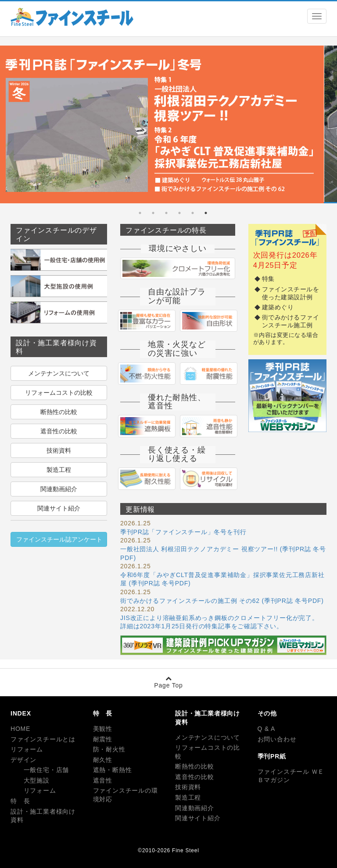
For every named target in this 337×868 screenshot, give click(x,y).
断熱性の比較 (59, 412)
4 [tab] (166, 213)
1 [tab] (206, 213)
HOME (20, 729)
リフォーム (27, 749)
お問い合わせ (277, 739)
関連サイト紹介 (59, 508)
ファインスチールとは (43, 739)
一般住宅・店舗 (40, 770)
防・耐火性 (109, 749)
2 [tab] (193, 213)
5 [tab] (153, 213)
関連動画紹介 (59, 489)
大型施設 (30, 780)
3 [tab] (179, 213)
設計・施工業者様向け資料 (43, 816)
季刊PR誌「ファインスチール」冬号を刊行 (183, 532)
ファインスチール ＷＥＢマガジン (291, 776)
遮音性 (103, 780)
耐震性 (103, 739)
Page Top (168, 682)
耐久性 (103, 760)
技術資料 (59, 450)
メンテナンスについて (59, 373)
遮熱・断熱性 (113, 770)
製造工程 (59, 470)
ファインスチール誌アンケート (59, 539)
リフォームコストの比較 (59, 393)
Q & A (267, 729)
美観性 (103, 729)
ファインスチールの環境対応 (125, 795)
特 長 (20, 801)
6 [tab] (140, 213)
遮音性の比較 (59, 431)
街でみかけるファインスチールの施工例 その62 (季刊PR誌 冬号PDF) (222, 601)
